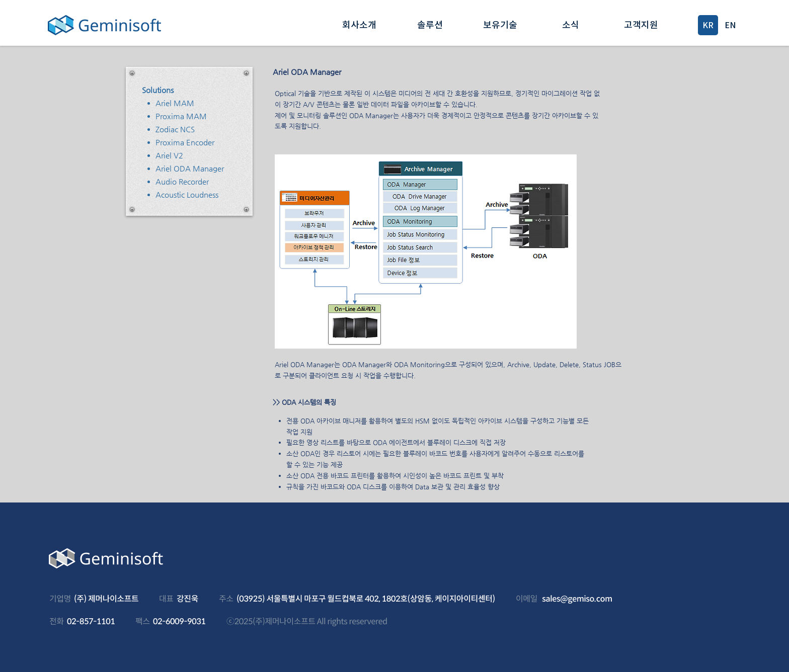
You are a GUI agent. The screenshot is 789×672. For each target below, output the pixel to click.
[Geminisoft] (104, 25)
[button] (359, 25)
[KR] (708, 25)
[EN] (730, 25)
